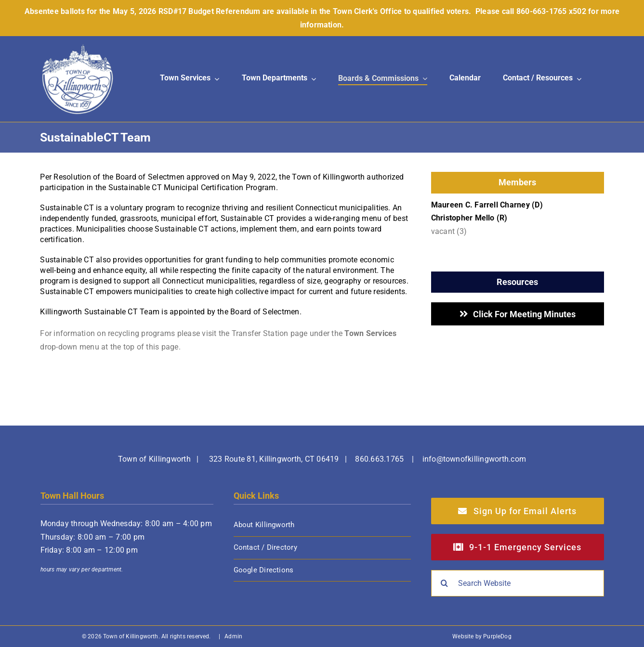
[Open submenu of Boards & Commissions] (423, 79)
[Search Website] (518, 583)
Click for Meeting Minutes (524, 314)
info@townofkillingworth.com (474, 459)
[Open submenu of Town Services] (215, 79)
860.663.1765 (379, 459)
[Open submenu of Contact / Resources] (577, 79)
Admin (233, 636)
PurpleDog (497, 636)
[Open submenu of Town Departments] (312, 79)
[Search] (444, 583)
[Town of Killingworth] (78, 47)
